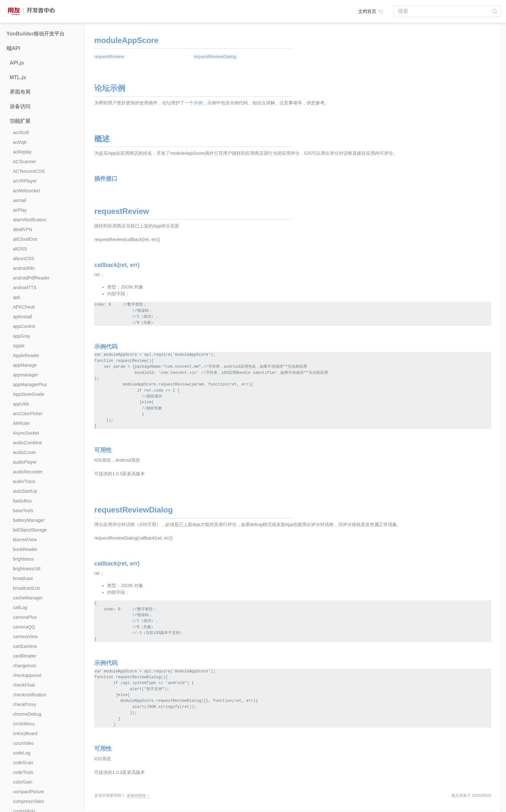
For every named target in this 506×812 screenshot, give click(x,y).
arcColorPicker (28, 414)
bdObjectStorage (30, 530)
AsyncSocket (26, 433)
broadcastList (26, 588)
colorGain (23, 782)
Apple (19, 346)
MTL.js (18, 77)
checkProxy (25, 704)
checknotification (30, 695)
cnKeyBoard (25, 733)
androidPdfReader (31, 278)
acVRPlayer (25, 181)
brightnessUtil (27, 569)
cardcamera (25, 646)
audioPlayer (25, 462)
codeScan (23, 763)
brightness (23, 559)
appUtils (21, 404)
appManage (25, 365)
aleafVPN (22, 229)
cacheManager (28, 598)
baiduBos (22, 501)
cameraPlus (25, 617)
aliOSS (20, 249)
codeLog (22, 753)
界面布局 (20, 92)
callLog (20, 607)
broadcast (23, 578)
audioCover (25, 452)
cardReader (25, 656)
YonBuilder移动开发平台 (35, 34)
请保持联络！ (138, 796)
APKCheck (24, 307)
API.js (17, 63)
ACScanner (25, 162)
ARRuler (21, 423)
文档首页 (371, 11)
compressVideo (28, 801)
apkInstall (22, 317)
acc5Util (21, 132)
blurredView (25, 540)
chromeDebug (27, 714)
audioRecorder (28, 472)
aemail (20, 200)
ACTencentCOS (29, 171)
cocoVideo (23, 743)
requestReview (109, 57)
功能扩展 (20, 121)
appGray (22, 336)
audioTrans (24, 481)
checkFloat (24, 685)
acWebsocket (26, 191)
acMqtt (20, 142)
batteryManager (29, 520)
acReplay (22, 152)
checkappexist (27, 675)
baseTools (23, 511)
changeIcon (25, 666)
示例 (198, 103)
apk (17, 297)
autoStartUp (25, 491)
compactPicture (28, 792)
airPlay (20, 210)
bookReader (25, 549)
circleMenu (24, 724)
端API (13, 48)
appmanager (26, 375)
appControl (24, 326)
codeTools (23, 772)
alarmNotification (30, 220)
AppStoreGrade (29, 394)
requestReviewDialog (215, 57)
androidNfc (24, 268)
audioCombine (27, 443)
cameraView (25, 637)
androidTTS (25, 288)
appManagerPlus (30, 385)
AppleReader (26, 355)
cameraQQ (24, 627)
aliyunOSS (24, 258)
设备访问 (20, 106)
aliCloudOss (25, 239)
